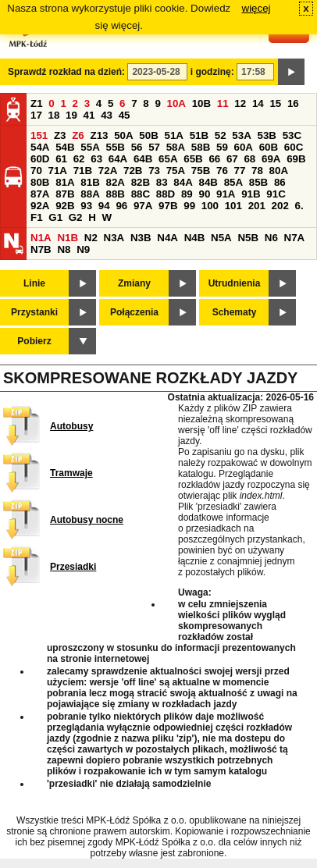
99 (189, 206)
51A (173, 135)
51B (199, 135)
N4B (195, 238)
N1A (41, 238)
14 (258, 103)
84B (208, 182)
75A (176, 171)
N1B (68, 238)
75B (201, 171)
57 (154, 147)
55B (115, 147)
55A (90, 147)
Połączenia (134, 312)
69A (271, 159)
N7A (295, 238)
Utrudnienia (235, 283)
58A (176, 147)
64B (143, 159)
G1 (55, 217)
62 (79, 159)
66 (214, 159)
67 (232, 159)
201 (257, 206)
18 (54, 115)
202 (280, 206)
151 (39, 135)
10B (201, 103)
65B (193, 159)
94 (104, 206)
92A (40, 206)
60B (269, 147)
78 (257, 171)
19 (71, 115)
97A (143, 206)
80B (40, 182)
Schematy (235, 312)
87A (40, 194)
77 (240, 171)
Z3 (60, 135)
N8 (64, 249)
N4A (167, 238)
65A (168, 159)
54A (40, 147)
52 (221, 135)
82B (141, 182)
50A (123, 135)
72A (108, 171)
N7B (41, 249)
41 (89, 115)
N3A (114, 238)
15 (275, 103)
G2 (76, 217)
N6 (271, 238)
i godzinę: (212, 72)
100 (210, 206)
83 (162, 182)
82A (115, 182)
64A (118, 159)
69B (296, 159)
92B (65, 206)
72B (133, 171)
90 (204, 194)
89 (187, 194)
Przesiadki (73, 567)
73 (154, 171)
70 (36, 171)
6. (299, 206)
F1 (37, 217)
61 (61, 159)
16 (293, 103)
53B (266, 135)
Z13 (99, 135)
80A (279, 171)
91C (276, 194)
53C (292, 135)
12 (240, 103)
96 (121, 206)
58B (201, 147)
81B (90, 182)
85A (233, 182)
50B (148, 135)
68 (249, 159)
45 (125, 115)
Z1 (37, 103)
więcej (256, 8)
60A (244, 147)
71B (83, 171)
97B (168, 206)
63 (96, 159)
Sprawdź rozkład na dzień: (66, 72)
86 (280, 182)
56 (137, 147)
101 (233, 206)
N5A (221, 238)
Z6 (78, 135)
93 (86, 206)
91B (251, 194)
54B (65, 147)
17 (36, 115)
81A (65, 182)
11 (223, 103)
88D (166, 194)
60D (40, 159)
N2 (91, 238)
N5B (248, 238)
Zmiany (134, 283)
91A (226, 194)
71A (58, 171)
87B (65, 194)
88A (90, 194)
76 (222, 171)
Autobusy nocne (87, 520)
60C (294, 147)
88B (115, 194)
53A (241, 135)
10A (176, 103)
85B (258, 182)
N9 (83, 249)
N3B (141, 238)
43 (107, 115)
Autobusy (71, 426)
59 (222, 147)
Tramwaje (71, 473)
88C (141, 194)
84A (183, 182)
